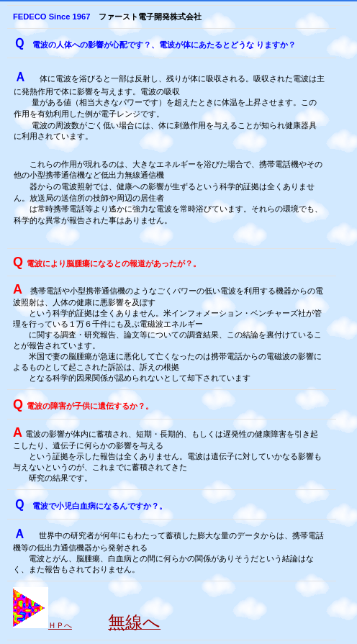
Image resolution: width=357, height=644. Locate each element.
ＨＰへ (60, 625)
